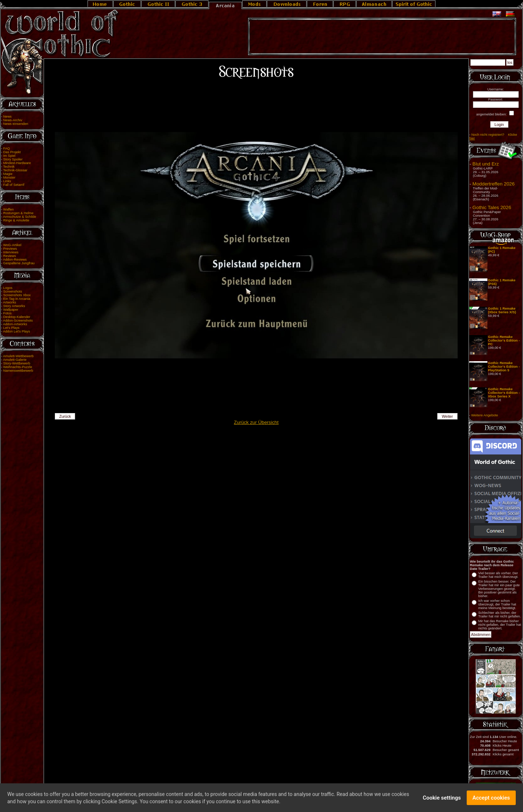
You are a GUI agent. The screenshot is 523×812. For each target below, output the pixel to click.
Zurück (65, 416)
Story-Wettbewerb (17, 363)
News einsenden (16, 124)
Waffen (9, 209)
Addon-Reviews (15, 260)
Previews (10, 249)
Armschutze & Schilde (19, 217)
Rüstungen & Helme (18, 213)
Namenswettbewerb (18, 371)
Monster (9, 178)
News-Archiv (13, 120)
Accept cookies (491, 801)
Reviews (10, 256)
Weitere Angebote (485, 415)
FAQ (7, 148)
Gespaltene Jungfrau (19, 263)
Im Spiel (9, 156)
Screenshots (13, 291)
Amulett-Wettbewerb (18, 356)
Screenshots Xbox (17, 295)
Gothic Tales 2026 (492, 207)
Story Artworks (14, 306)
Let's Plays (11, 328)
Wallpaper (11, 310)
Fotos (7, 313)
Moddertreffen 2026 (494, 184)
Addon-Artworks (15, 324)
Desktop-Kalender (17, 317)
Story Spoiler (13, 159)
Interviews (11, 252)
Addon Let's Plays (16, 331)
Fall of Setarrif (14, 185)
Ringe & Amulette (16, 220)
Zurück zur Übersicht (256, 422)
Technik (9, 167)
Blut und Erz (486, 164)
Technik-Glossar (15, 170)
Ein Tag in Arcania (17, 299)
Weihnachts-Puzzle (18, 367)
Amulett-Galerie (15, 360)
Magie (8, 174)
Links (7, 181)
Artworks (9, 302)
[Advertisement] (382, 37)
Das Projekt (12, 152)
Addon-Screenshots (18, 321)
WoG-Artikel (12, 245)
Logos (8, 288)
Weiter (448, 416)
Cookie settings (442, 801)
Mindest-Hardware (17, 163)
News (7, 117)
